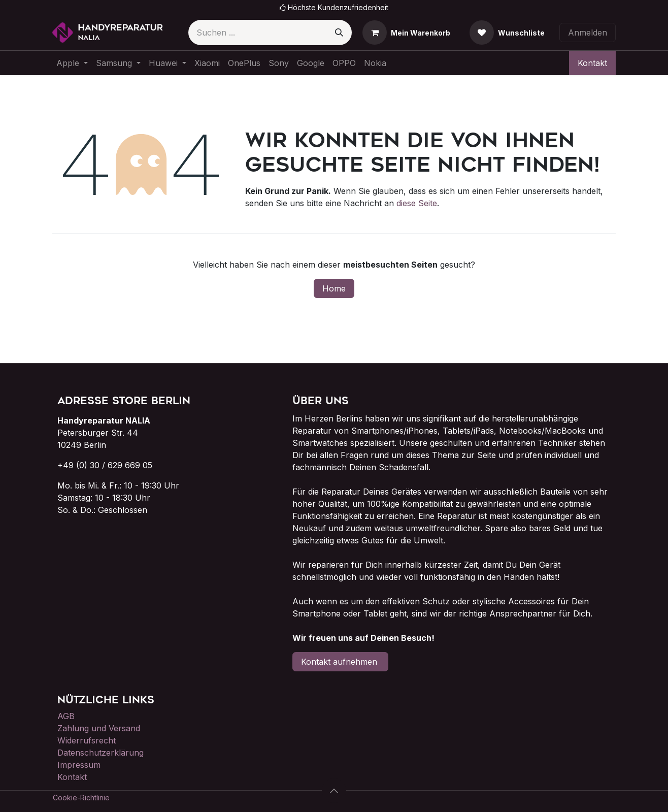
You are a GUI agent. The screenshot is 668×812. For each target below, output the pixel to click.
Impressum (79, 765)
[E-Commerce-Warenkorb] (406, 33)
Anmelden (588, 33)
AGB (66, 716)
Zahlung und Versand (99, 728)
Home (334, 288)
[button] (334, 791)
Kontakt (592, 63)
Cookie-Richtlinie (81, 798)
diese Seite (417, 203)
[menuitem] (72, 63)
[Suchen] (339, 33)
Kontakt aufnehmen (340, 662)
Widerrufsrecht (87, 740)
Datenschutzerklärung (101, 753)
